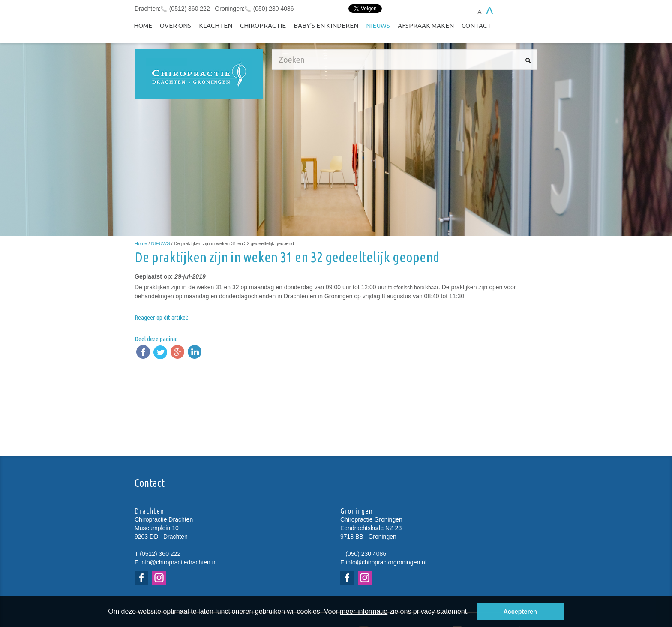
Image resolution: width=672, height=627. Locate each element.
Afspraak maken (426, 25)
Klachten (216, 25)
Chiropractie (263, 25)
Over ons (175, 25)
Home (143, 25)
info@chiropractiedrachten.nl (178, 562)
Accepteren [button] (520, 612)
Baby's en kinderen (326, 25)
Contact (476, 25)
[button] (472, 612)
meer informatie (364, 611)
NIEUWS (378, 25)
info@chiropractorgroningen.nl (386, 562)
